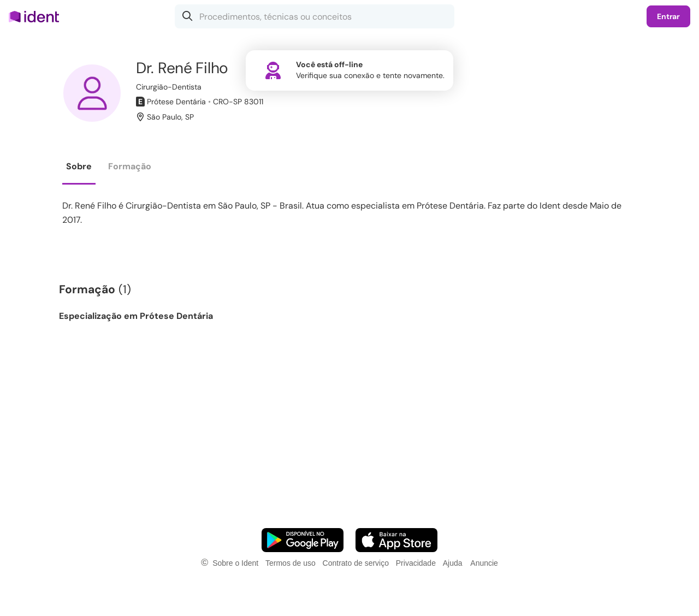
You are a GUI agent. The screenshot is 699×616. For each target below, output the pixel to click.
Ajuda (453, 563)
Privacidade (416, 563)
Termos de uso (291, 563)
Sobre (79, 166)
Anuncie (484, 563)
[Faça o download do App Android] (303, 540)
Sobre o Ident (235, 563)
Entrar (668, 16)
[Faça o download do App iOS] (396, 540)
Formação (130, 166)
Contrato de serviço (356, 563)
